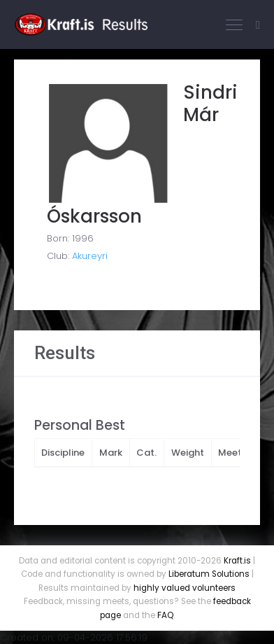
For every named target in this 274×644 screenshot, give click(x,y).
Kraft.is (237, 561)
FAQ (165, 615)
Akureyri (90, 256)
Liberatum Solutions (209, 574)
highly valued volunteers (185, 588)
